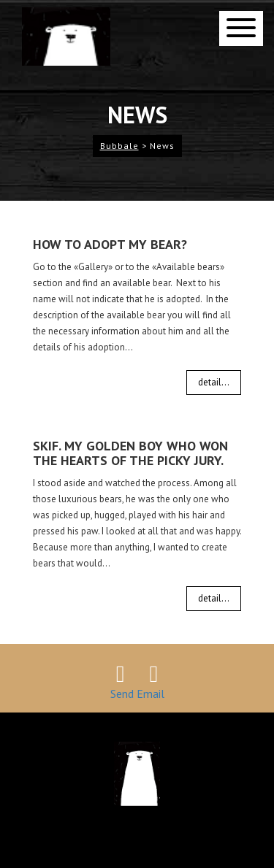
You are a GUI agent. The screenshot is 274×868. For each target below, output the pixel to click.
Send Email (137, 694)
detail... (214, 382)
